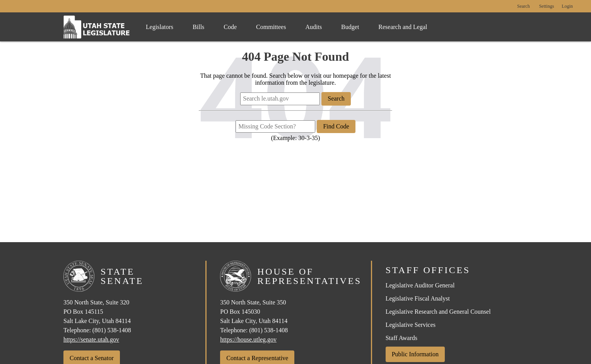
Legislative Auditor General (420, 285)
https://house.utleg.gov (248, 339)
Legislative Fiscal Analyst (418, 298)
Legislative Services (411, 325)
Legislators (160, 27)
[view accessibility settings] (547, 7)
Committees (271, 27)
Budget (350, 27)
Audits (313, 27)
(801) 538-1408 (112, 330)
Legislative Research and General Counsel (438, 312)
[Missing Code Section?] (275, 126)
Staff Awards (401, 338)
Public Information (415, 354)
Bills (198, 27)
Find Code (336, 126)
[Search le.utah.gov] (280, 99)
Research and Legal (403, 27)
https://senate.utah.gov (91, 339)
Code (230, 27)
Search (524, 6)
